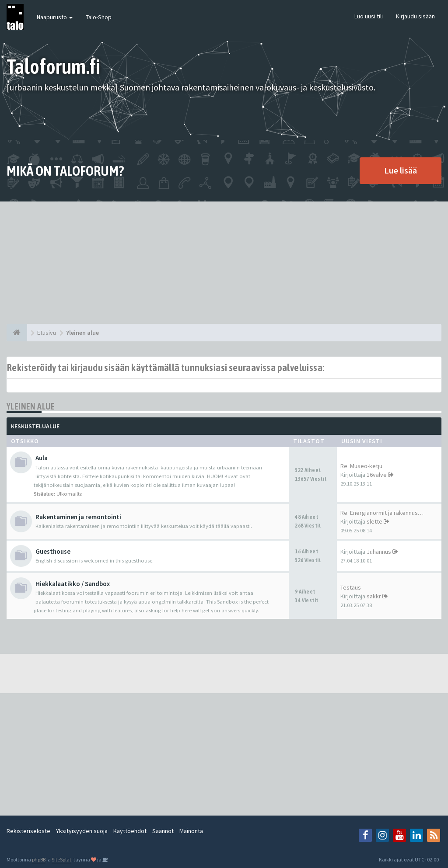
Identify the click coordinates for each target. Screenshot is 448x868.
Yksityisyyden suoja (82, 831)
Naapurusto (55, 17)
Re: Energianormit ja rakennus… (382, 513)
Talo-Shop (99, 17)
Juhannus (379, 552)
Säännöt (163, 831)
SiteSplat (61, 859)
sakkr (374, 596)
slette (374, 521)
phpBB (39, 859)
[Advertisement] (224, 263)
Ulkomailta (70, 494)
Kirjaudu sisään (415, 16)
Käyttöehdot (130, 831)
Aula (42, 458)
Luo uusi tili (369, 16)
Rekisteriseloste (28, 831)
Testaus (351, 587)
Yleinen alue (31, 406)
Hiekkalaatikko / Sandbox (73, 584)
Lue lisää (401, 170)
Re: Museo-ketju (361, 466)
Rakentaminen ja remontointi (78, 517)
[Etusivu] (17, 333)
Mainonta (191, 831)
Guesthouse (53, 551)
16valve (377, 475)
